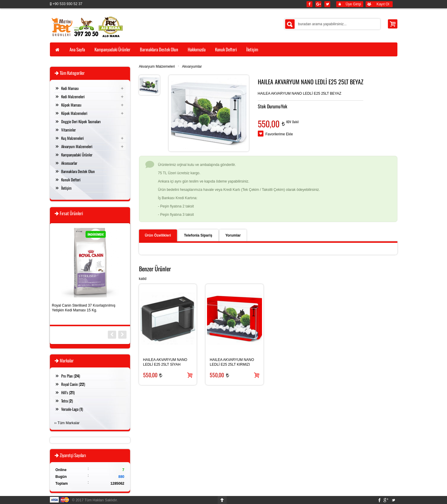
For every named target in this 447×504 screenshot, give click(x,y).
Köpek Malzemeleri (74, 113)
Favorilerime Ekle (279, 134)
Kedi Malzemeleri (73, 96)
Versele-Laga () (72, 409)
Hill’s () (68, 392)
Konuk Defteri (71, 180)
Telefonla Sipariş (198, 235)
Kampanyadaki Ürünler (77, 155)
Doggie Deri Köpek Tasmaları (81, 121)
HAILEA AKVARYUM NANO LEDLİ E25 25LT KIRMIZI (232, 362)
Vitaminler (68, 130)
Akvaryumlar (192, 66)
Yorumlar (233, 235)
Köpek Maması (71, 105)
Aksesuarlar (69, 163)
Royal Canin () (73, 384)
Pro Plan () (71, 376)
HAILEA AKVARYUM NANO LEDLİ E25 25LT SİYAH (165, 362)
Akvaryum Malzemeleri (157, 66)
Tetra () (67, 401)
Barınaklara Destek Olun (78, 171)
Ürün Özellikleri (158, 235)
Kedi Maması (70, 88)
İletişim (66, 188)
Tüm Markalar (69, 423)
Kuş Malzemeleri (72, 138)
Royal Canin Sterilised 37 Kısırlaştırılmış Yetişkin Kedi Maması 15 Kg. (84, 308)
